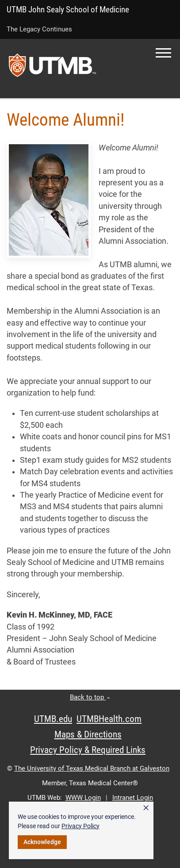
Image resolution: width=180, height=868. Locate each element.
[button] (163, 53)
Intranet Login (133, 798)
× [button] (146, 808)
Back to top (90, 697)
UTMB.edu (53, 719)
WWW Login (83, 798)
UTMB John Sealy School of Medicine (68, 10)
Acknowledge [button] (42, 842)
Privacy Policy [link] (80, 826)
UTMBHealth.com (109, 719)
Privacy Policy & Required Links (88, 750)
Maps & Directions (88, 734)
